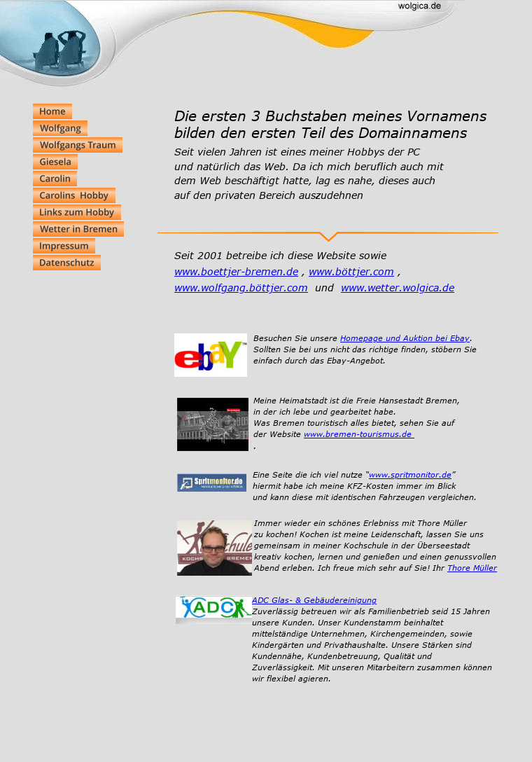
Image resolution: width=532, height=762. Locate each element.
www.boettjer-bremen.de (236, 271)
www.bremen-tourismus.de (359, 434)
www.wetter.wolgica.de (398, 288)
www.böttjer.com (351, 271)
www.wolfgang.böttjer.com (241, 288)
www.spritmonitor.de (410, 474)
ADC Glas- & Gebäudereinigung (314, 600)
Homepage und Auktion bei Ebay (405, 338)
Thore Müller (472, 568)
